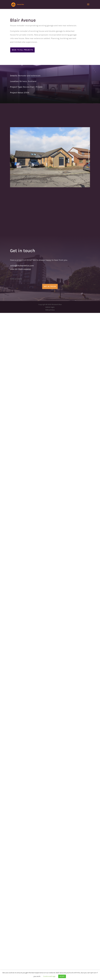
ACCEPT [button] (62, 976)
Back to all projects (22, 50)
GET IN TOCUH (50, 286)
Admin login (50, 307)
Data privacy (16, 279)
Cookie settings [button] (49, 976)
